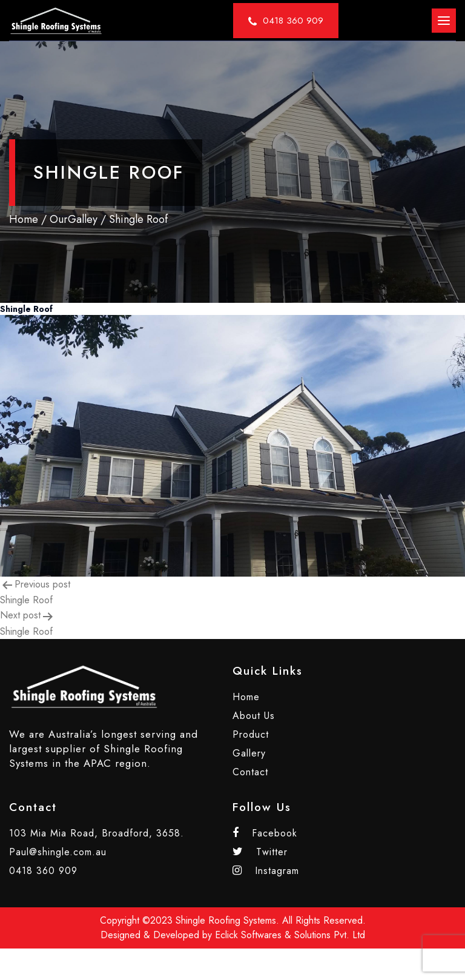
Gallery (249, 753)
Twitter (260, 852)
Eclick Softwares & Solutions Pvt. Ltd (290, 935)
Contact (250, 772)
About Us (254, 716)
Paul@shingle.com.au (58, 852)
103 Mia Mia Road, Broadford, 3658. (97, 833)
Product (251, 734)
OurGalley (74, 219)
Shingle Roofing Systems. (227, 920)
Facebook (265, 833)
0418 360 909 (43, 871)
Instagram (266, 871)
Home (24, 219)
